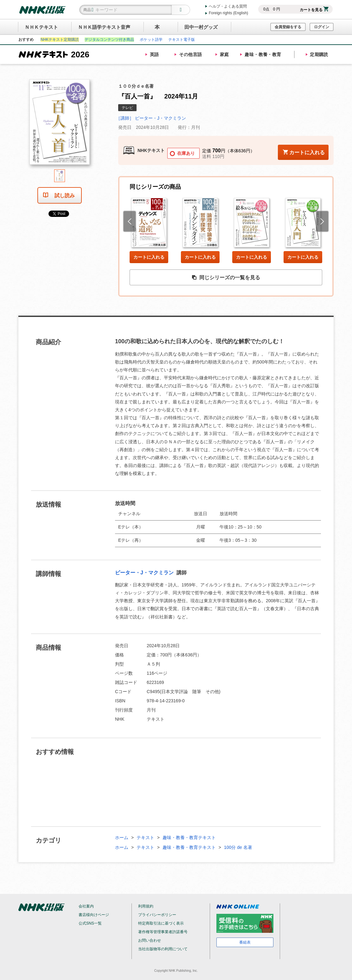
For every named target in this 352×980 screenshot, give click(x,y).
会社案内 (86, 906)
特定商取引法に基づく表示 (161, 923)
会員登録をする (288, 27)
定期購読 (319, 54)
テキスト (145, 838)
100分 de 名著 (238, 847)
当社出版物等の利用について (163, 949)
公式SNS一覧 (90, 923)
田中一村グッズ (201, 27)
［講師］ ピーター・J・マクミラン (151, 118)
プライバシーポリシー (157, 915)
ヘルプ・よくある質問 (228, 6)
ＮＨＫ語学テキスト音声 (104, 27)
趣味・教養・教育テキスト (189, 838)
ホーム (122, 838)
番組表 (245, 942)
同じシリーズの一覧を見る (226, 278)
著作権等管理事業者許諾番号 (163, 932)
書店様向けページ (94, 915)
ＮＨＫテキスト (41, 27)
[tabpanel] (60, 124)
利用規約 (146, 906)
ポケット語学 (151, 40)
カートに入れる (149, 257)
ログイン (322, 27)
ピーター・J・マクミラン (145, 573)
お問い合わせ (150, 940)
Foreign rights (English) (228, 13)
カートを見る (314, 10)
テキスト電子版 (182, 40)
